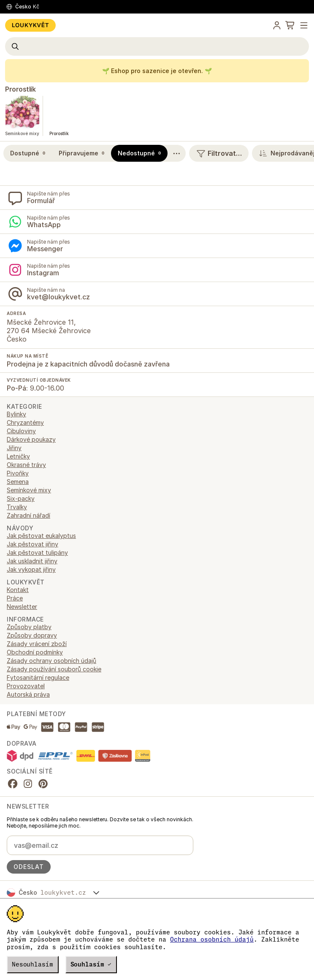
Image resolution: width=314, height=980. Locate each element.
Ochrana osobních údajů (212, 939)
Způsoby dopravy (32, 635)
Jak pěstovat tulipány (37, 552)
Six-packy (21, 498)
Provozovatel (26, 686)
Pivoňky (18, 473)
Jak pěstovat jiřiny (32, 544)
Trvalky (17, 507)
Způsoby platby (29, 627)
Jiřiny (14, 448)
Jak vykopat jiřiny (31, 569)
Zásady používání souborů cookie (54, 669)
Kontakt (18, 590)
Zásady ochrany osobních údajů (51, 661)
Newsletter (22, 607)
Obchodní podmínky (35, 652)
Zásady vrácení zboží (37, 644)
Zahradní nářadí (28, 515)
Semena (18, 482)
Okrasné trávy (26, 465)
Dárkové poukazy (31, 439)
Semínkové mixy (29, 490)
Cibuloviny (21, 431)
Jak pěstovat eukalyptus (41, 536)
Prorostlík (20, 89)
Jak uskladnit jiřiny (32, 561)
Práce (15, 598)
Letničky (18, 456)
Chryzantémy (25, 422)
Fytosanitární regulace (38, 677)
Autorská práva (28, 694)
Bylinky (16, 414)
